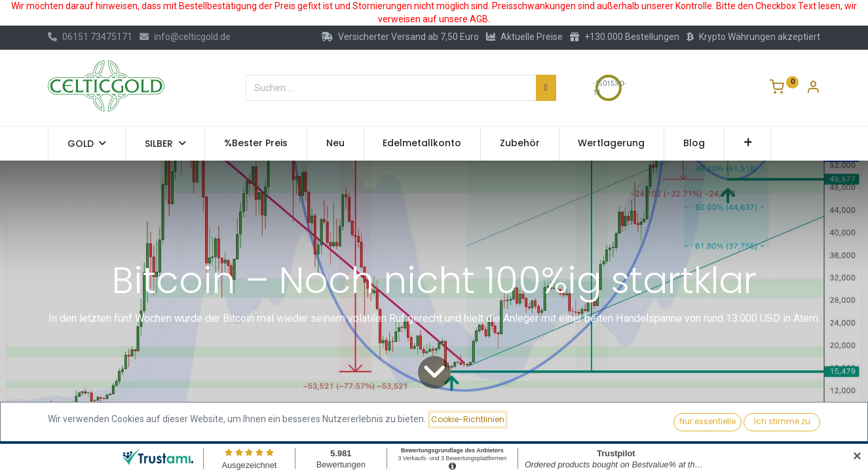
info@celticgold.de (185, 37)
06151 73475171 (90, 37)
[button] (748, 144)
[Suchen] (546, 88)
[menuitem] (256, 144)
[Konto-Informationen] (813, 88)
